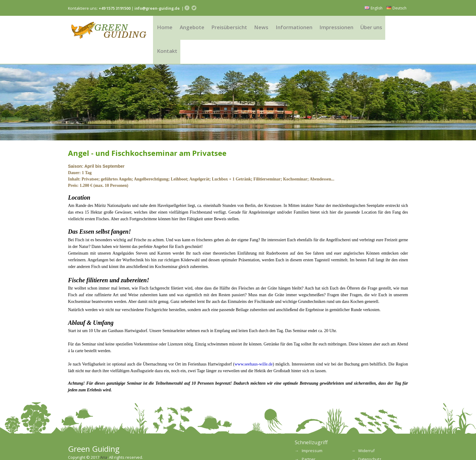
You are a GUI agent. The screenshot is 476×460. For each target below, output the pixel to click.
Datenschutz (370, 439)
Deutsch (396, 8)
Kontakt (394, 29)
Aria (104, 437)
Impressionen (333, 29)
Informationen (292, 29)
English (374, 8)
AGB (306, 448)
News (261, 29)
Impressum (312, 431)
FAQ (362, 448)
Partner (309, 439)
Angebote (194, 29)
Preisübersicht (230, 29)
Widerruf (366, 431)
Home (167, 29)
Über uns (367, 29)
